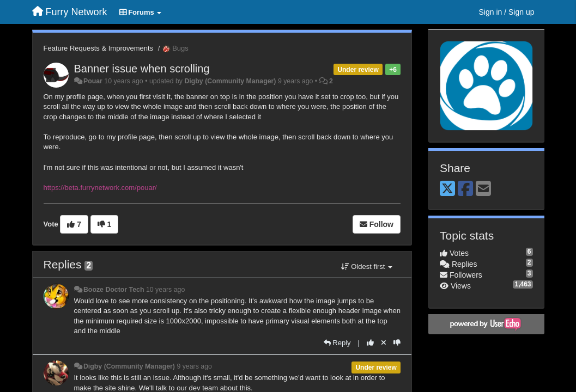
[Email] (483, 189)
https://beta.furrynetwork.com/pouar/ (100, 188)
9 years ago (194, 366)
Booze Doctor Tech (114, 290)
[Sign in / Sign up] (507, 12)
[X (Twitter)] (447, 189)
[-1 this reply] (397, 343)
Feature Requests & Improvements (99, 48)
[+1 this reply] (370, 343)
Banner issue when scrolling (142, 69)
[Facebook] (465, 189)
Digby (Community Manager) (230, 81)
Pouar (93, 81)
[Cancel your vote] (384, 343)
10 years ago (165, 290)
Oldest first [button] (367, 267)
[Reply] (337, 343)
